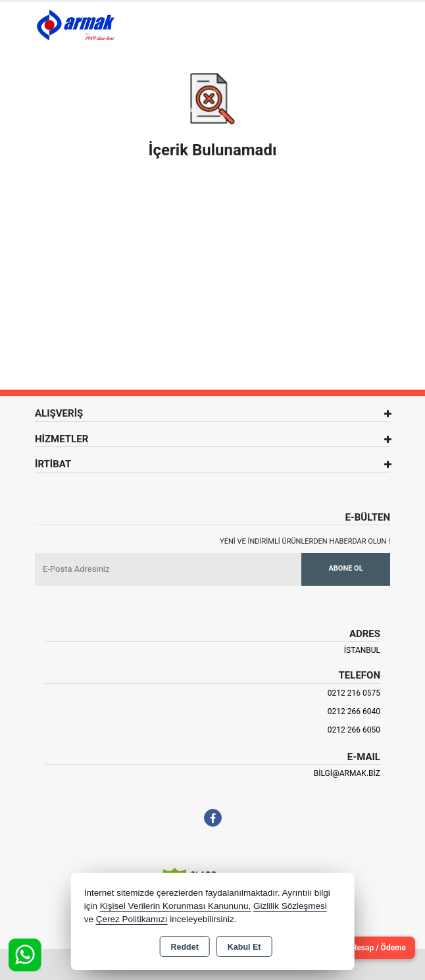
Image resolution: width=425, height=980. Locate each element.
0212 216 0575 (354, 693)
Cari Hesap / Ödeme (370, 948)
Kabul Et (244, 947)
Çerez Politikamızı (132, 919)
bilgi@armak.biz (347, 773)
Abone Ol (345, 568)
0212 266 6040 (354, 711)
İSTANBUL (362, 650)
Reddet (184, 947)
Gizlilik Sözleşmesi (290, 906)
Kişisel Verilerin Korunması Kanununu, (176, 906)
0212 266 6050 (354, 730)
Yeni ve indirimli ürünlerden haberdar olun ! (305, 541)
